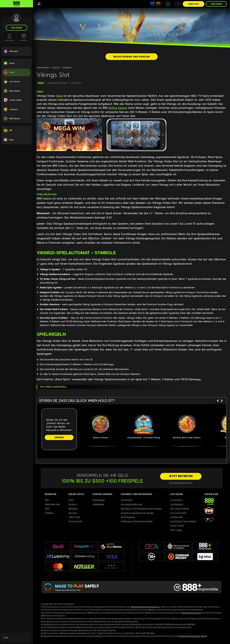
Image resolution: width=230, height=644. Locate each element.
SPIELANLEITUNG (57, 83)
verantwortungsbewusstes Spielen (192, 636)
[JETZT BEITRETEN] (181, 476)
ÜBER (41, 83)
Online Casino (118, 108)
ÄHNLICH (76, 83)
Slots (59, 96)
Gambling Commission (191, 613)
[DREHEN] (59, 437)
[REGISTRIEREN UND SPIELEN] (132, 57)
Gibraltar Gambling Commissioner (145, 607)
